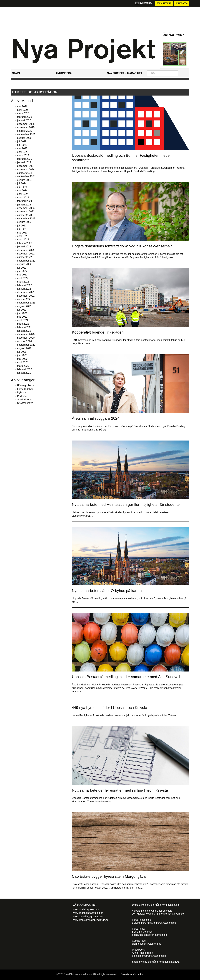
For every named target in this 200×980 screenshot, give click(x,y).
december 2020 (26, 334)
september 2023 (26, 219)
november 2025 (26, 127)
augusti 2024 (24, 180)
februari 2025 (25, 159)
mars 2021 (23, 324)
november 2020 (26, 338)
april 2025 (23, 152)
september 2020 (26, 345)
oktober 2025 (24, 131)
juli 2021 (22, 310)
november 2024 (26, 170)
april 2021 (23, 320)
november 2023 (26, 212)
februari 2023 (25, 243)
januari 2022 (24, 289)
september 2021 (26, 303)
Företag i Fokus (26, 386)
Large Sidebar (25, 389)
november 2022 (26, 254)
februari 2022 (25, 285)
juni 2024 (22, 187)
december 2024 (26, 166)
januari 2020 (24, 373)
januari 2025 (24, 162)
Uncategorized (25, 403)
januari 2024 (24, 205)
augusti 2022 (24, 264)
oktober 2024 (24, 173)
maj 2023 (22, 233)
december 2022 (26, 250)
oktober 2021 (24, 299)
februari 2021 (25, 327)
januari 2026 (24, 120)
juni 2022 (22, 271)
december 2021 (26, 292)
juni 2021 (22, 313)
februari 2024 (25, 201)
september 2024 (26, 177)
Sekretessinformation (132, 974)
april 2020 (23, 362)
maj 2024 (22, 191)
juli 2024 (22, 183)
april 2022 (23, 278)
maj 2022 (22, 275)
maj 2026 (22, 106)
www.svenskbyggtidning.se (88, 916)
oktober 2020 (24, 341)
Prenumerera (164, 3)
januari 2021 (24, 331)
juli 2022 (22, 268)
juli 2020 (22, 352)
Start (16, 73)
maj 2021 (22, 317)
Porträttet (22, 396)
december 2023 (26, 208)
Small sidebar (25, 400)
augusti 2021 (24, 306)
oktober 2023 (24, 215)
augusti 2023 (24, 222)
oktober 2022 (24, 257)
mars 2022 (23, 282)
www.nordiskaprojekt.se (86, 909)
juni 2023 (22, 229)
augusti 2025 (24, 138)
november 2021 (26, 296)
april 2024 (23, 194)
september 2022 (26, 261)
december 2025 (26, 124)
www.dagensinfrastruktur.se (88, 913)
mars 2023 (23, 240)
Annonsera (181, 3)
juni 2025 (22, 145)
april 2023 (23, 236)
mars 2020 (23, 366)
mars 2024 (23, 198)
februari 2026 (25, 117)
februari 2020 (25, 369)
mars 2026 (23, 113)
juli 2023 (22, 226)
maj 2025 (22, 149)
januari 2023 (24, 247)
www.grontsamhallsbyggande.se (91, 920)
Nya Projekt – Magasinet (125, 73)
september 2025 (26, 134)
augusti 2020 (24, 348)
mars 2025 (23, 155)
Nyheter (22, 393)
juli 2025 (22, 141)
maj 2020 (22, 359)
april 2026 (23, 110)
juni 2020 (22, 355)
